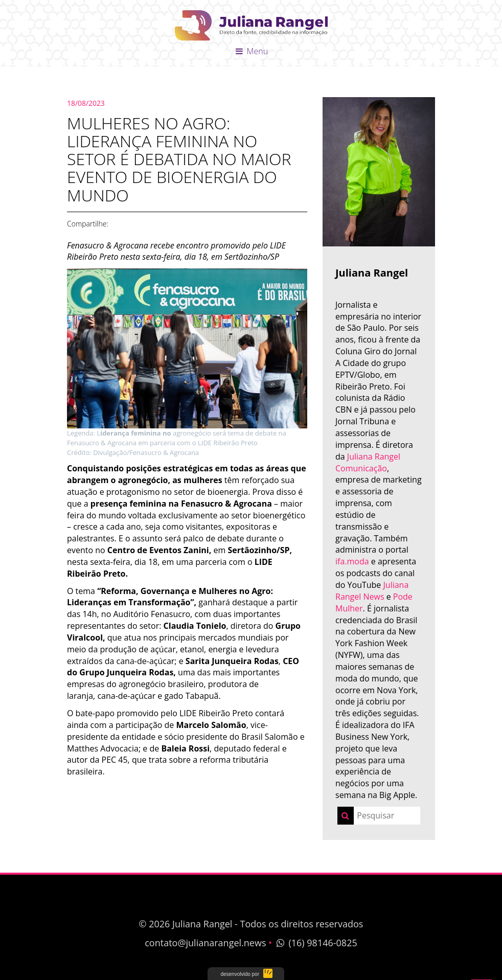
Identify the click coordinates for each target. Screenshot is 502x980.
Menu (251, 51)
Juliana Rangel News (372, 591)
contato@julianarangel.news (205, 943)
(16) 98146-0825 (316, 943)
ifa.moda (352, 561)
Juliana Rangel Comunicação (368, 462)
